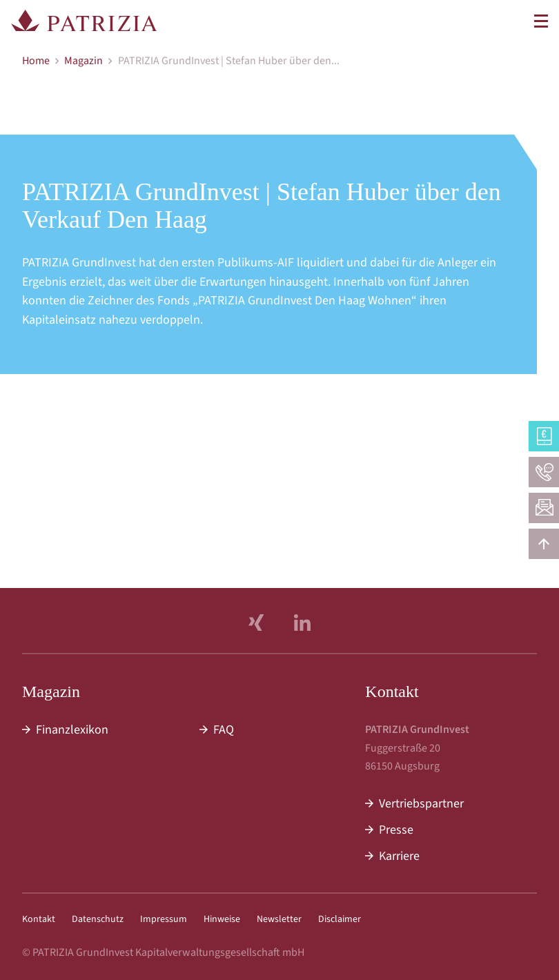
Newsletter (279, 919)
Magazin (84, 61)
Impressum (164, 919)
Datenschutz (98, 919)
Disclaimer (340, 919)
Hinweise (222, 919)
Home (36, 61)
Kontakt (39, 919)
